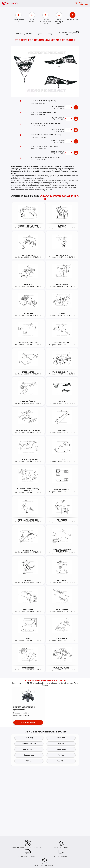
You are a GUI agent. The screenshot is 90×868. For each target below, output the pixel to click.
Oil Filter (29, 761)
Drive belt (61, 738)
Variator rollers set (29, 743)
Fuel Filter (61, 761)
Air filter (61, 755)
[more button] (71, 107)
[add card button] (76, 107)
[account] (77, 3)
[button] (78, 32)
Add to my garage (28, 722)
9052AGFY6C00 (29, 749)
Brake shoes (29, 755)
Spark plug (29, 738)
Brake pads (61, 749)
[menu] (86, 3)
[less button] (66, 107)
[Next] (50, 34)
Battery (61, 743)
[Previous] (40, 34)
